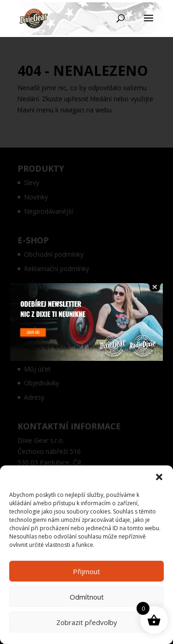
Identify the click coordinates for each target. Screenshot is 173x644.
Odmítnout (87, 597)
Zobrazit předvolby (87, 622)
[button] (159, 477)
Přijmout (86, 571)
